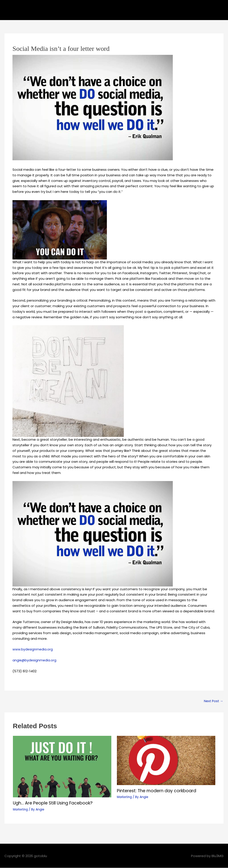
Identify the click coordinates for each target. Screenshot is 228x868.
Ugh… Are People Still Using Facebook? (55, 803)
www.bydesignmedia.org (33, 649)
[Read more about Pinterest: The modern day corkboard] (166, 760)
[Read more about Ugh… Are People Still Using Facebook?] (62, 766)
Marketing (21, 809)
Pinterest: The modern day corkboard (159, 791)
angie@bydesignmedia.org (35, 660)
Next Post (213, 701)
